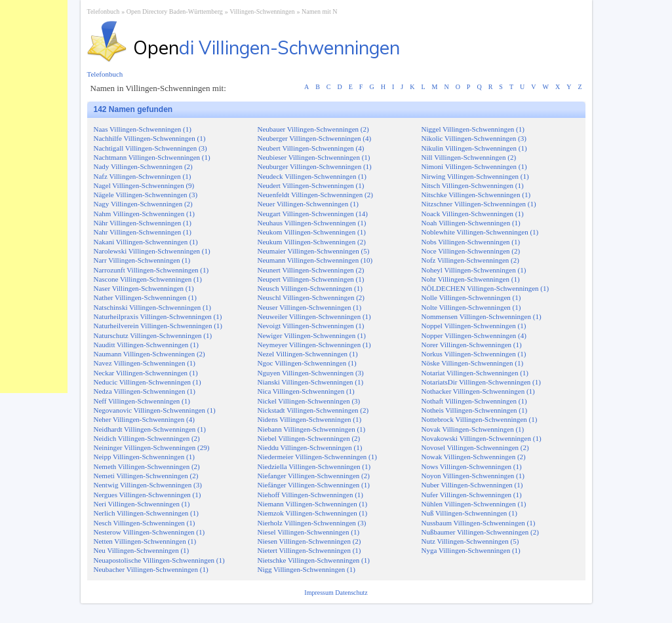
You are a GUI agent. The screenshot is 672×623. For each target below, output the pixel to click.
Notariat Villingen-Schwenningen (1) (475, 373)
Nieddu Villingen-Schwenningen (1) (310, 447)
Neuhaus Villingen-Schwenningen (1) (312, 223)
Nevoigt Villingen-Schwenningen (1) (311, 326)
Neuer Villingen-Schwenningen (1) (308, 204)
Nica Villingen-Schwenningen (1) (306, 391)
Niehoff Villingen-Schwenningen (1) (310, 495)
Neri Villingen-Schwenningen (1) (142, 504)
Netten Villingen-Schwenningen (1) (145, 541)
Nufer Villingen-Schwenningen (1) (472, 495)
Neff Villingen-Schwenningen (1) (142, 401)
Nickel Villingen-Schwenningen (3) (309, 401)
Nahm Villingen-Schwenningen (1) (144, 214)
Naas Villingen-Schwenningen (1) (143, 129)
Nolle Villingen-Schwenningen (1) (471, 297)
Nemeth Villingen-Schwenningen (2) (147, 466)
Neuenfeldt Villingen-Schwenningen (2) (315, 195)
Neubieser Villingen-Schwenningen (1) (314, 157)
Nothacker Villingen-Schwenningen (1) (478, 391)
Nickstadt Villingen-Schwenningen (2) (313, 410)
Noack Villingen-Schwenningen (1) (473, 214)
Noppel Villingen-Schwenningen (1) (474, 326)
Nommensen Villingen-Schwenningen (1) (482, 316)
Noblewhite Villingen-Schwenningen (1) (480, 232)
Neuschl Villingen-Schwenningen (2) (311, 297)
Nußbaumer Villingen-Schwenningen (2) (480, 532)
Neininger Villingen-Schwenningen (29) (152, 447)
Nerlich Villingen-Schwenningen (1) (146, 513)
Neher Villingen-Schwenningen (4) (144, 419)
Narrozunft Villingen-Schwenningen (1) (151, 270)
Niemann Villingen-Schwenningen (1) (313, 504)
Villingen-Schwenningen (262, 11)
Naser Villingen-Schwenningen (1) (144, 288)
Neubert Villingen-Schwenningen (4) (311, 148)
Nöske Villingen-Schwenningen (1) (473, 363)
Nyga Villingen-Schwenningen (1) (471, 550)
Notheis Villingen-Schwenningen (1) (475, 410)
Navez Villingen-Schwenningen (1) (145, 363)
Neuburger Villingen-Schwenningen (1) (315, 166)
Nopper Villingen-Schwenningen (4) (474, 335)
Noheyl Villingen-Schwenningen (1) (474, 270)
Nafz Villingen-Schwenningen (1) (143, 176)
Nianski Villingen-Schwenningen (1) (311, 382)
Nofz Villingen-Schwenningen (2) (470, 260)
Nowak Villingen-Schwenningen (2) (474, 457)
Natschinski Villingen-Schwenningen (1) (152, 307)
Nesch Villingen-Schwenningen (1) (145, 523)
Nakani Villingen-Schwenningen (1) (146, 242)
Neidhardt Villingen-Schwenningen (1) (150, 429)
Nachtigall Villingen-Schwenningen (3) (150, 148)
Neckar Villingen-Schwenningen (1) (146, 373)
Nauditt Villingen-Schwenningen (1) (146, 345)
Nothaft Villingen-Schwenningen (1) (474, 401)
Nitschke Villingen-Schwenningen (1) (476, 195)
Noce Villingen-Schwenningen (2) (471, 251)
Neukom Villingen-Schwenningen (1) (312, 232)
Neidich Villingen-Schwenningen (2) (147, 438)
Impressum (320, 593)
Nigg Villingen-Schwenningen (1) (306, 569)
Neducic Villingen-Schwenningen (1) (148, 382)
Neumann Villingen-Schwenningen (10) (315, 260)
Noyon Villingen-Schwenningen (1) (473, 476)
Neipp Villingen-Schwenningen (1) (144, 457)
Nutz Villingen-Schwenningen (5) (470, 541)
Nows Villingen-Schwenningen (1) (472, 466)
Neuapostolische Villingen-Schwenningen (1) (159, 560)
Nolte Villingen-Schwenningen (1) (471, 307)
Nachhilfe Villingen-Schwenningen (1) (150, 138)
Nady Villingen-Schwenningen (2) (143, 166)
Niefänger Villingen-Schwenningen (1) (314, 485)
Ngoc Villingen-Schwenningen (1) (307, 363)
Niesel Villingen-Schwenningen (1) (309, 532)
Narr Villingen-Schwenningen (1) (142, 260)
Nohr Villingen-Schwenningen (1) (471, 279)
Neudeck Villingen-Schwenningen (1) (312, 176)
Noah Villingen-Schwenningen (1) (471, 223)
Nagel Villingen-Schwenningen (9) (144, 185)
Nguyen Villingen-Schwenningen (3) (311, 373)
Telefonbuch (104, 11)
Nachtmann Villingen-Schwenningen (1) (152, 157)
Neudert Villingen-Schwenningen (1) (311, 185)
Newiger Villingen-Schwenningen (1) (312, 335)
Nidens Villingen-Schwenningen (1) (310, 419)
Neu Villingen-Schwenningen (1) (142, 550)
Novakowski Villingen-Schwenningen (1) (482, 438)
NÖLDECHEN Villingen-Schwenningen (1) (485, 288)
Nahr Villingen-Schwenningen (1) (143, 232)
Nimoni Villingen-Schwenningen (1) (474, 166)
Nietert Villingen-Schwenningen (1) (309, 550)
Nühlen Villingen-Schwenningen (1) (474, 504)
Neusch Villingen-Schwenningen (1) (310, 288)
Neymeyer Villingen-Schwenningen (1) (314, 345)
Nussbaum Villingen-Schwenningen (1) (479, 523)
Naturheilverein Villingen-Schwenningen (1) (158, 326)
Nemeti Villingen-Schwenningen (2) (146, 476)
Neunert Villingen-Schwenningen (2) (311, 270)
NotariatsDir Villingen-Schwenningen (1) (481, 382)
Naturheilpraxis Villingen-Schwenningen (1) (158, 316)
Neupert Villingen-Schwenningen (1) (311, 279)
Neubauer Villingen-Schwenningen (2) (313, 129)
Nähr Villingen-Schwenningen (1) (143, 223)
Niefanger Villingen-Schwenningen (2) (314, 476)
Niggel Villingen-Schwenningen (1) (473, 129)
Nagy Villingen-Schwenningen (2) (143, 204)
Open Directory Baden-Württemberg (175, 11)
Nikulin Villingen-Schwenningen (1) (474, 148)
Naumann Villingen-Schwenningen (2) (149, 354)
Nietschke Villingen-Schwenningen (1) (314, 560)
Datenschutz (351, 593)
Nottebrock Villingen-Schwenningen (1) (480, 419)
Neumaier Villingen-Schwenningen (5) (314, 251)
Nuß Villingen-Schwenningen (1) (469, 513)
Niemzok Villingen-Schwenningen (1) (313, 513)
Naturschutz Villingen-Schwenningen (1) (153, 335)
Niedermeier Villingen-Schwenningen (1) (317, 457)
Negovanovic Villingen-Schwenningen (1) (155, 410)
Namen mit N (319, 11)
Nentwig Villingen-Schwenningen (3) (148, 485)
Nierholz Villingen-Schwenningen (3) (312, 523)
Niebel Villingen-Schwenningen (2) (309, 438)
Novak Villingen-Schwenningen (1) (473, 429)
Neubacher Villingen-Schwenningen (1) (151, 569)
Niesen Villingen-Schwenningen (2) (309, 541)
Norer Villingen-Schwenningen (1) (472, 345)
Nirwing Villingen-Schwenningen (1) (475, 176)
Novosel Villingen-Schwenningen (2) (475, 447)
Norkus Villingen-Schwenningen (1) (474, 354)
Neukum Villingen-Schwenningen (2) (312, 242)
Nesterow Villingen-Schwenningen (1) (149, 532)
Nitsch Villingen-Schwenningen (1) (473, 185)
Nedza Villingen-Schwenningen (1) (145, 391)
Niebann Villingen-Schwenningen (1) (312, 429)
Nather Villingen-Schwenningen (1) (145, 297)
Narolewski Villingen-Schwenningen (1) (152, 251)
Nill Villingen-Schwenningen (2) (469, 157)
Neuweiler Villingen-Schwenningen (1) (314, 316)
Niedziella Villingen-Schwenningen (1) (314, 466)
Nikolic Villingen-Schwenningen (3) (474, 138)
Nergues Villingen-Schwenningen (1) (148, 495)
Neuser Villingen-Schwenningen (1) (310, 307)
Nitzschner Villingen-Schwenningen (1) (479, 204)
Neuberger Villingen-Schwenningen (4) (315, 138)
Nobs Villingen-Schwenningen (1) (471, 242)
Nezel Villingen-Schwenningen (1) (308, 354)
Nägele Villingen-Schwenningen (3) (146, 195)
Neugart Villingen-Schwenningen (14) (313, 214)
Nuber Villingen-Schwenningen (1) (472, 485)
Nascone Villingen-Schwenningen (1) (148, 279)
